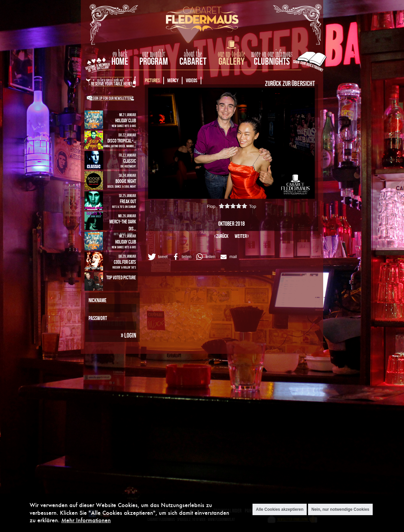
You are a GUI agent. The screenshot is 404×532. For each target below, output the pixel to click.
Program (154, 61)
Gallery (231, 61)
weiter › (242, 236)
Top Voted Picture (121, 277)
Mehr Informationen (86, 520)
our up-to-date (231, 54)
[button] (157, 257)
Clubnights (272, 61)
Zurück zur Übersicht (290, 83)
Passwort (98, 318)
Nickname (97, 300)
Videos (192, 80)
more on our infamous (272, 54)
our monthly (154, 54)
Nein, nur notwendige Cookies (340, 509)
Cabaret (193, 61)
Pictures (152, 80)
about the (193, 54)
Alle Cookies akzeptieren (280, 509)
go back (120, 54)
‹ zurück (222, 236)
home (120, 61)
